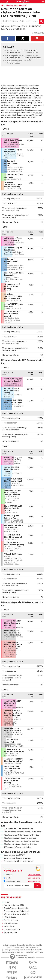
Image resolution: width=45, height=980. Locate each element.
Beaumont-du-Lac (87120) (14, 855)
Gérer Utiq (39, 950)
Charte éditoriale (29, 945)
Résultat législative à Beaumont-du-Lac (20, 838)
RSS (27, 948)
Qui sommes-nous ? (10, 945)
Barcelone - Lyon (11, 920)
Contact (10, 948)
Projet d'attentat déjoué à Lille (16, 908)
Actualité (8, 875)
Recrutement (34, 948)
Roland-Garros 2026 (12, 929)
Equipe (20, 945)
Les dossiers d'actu (12, 881)
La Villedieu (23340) (19, 26)
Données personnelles (10, 950)
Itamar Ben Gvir (10, 932)
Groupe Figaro (20, 952)
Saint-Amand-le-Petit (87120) (13, 29)
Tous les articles (19, 948)
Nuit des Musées (11, 923)
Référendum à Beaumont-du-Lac (17, 847)
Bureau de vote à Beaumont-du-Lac (18, 829)
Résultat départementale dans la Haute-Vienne (23, 832)
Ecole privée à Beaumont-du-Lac (17, 858)
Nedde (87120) (35, 26)
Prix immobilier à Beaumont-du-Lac (18, 861)
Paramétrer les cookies (26, 950)
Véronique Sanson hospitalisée (16, 914)
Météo (7, 902)
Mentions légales (8, 952)
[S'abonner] (22, 886)
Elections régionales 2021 (16, 5)
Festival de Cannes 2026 (14, 905)
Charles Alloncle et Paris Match (17, 911)
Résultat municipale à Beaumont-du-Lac (20, 844)
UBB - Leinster (10, 917)
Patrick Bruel (9, 926)
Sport (7, 878)
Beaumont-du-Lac (31, 56)
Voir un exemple (35, 875)
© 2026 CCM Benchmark (34, 952)
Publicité (39, 945)
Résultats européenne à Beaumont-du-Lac (21, 841)
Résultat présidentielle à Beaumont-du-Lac (21, 835)
